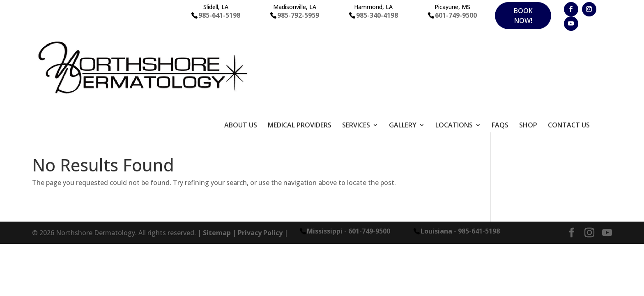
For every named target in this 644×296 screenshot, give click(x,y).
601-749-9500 (456, 15)
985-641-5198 (219, 15)
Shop (528, 51)
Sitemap (217, 158)
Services (356, 51)
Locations (454, 51)
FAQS (500, 51)
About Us (241, 51)
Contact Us (569, 51)
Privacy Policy (260, 158)
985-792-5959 (298, 15)
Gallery (403, 51)
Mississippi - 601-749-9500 (348, 156)
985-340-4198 (377, 15)
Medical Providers (300, 51)
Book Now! (523, 16)
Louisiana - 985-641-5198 (460, 156)
